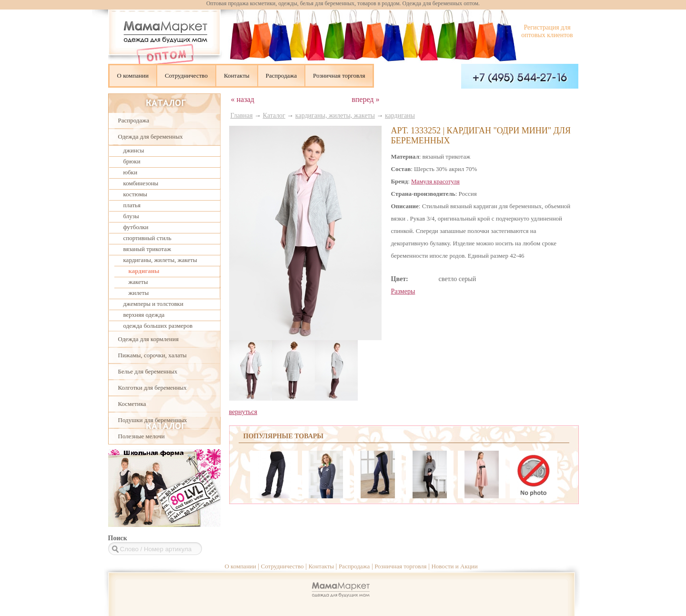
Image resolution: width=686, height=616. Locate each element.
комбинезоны (141, 183)
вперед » (365, 99)
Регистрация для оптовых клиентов (547, 31)
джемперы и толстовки (153, 304)
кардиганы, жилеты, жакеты (160, 260)
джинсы (134, 150)
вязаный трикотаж (147, 249)
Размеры (403, 291)
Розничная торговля (339, 76)
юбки (131, 172)
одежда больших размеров (158, 326)
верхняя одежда (144, 315)
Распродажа (282, 76)
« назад (243, 99)
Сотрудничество (186, 76)
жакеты (138, 282)
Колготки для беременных (152, 388)
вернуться (243, 412)
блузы (131, 216)
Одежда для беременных (151, 136)
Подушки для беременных (153, 420)
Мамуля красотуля (435, 181)
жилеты (139, 293)
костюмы (135, 194)
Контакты (237, 76)
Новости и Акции (454, 566)
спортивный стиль (147, 238)
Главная (242, 116)
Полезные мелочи (141, 436)
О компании (133, 76)
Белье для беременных (148, 371)
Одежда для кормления (148, 339)
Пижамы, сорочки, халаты (152, 355)
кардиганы (144, 271)
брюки (132, 161)
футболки (136, 227)
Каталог (274, 116)
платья (132, 205)
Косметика (132, 404)
